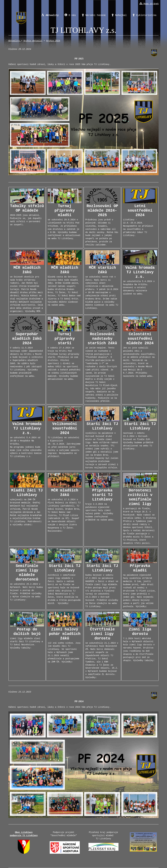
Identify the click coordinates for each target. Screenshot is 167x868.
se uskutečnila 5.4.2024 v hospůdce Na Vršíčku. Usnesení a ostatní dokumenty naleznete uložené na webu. (140, 273)
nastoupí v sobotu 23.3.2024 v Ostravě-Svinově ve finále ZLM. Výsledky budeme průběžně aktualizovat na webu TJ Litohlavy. (140, 428)
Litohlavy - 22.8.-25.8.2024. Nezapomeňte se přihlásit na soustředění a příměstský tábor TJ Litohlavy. (140, 213)
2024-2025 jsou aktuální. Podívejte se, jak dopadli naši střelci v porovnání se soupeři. (27, 207)
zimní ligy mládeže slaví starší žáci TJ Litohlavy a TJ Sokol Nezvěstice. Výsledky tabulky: (27, 630)
